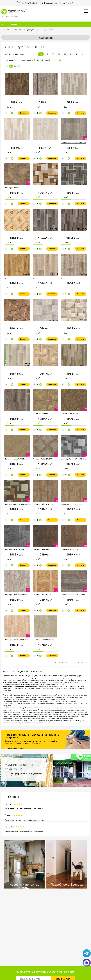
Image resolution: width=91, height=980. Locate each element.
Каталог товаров (10, 24)
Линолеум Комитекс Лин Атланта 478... (42, 143)
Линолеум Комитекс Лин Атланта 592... (71, 98)
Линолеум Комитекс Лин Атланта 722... (42, 98)
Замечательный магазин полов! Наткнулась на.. (25, 809)
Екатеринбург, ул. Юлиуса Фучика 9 (58, 3)
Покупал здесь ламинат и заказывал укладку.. (24, 820)
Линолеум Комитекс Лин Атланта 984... (14, 98)
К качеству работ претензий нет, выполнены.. (24, 831)
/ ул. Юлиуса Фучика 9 (27, 775)
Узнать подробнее (16, 748)
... (33, 188)
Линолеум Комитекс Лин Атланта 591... (14, 143)
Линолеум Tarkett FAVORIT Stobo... (74, 459)
